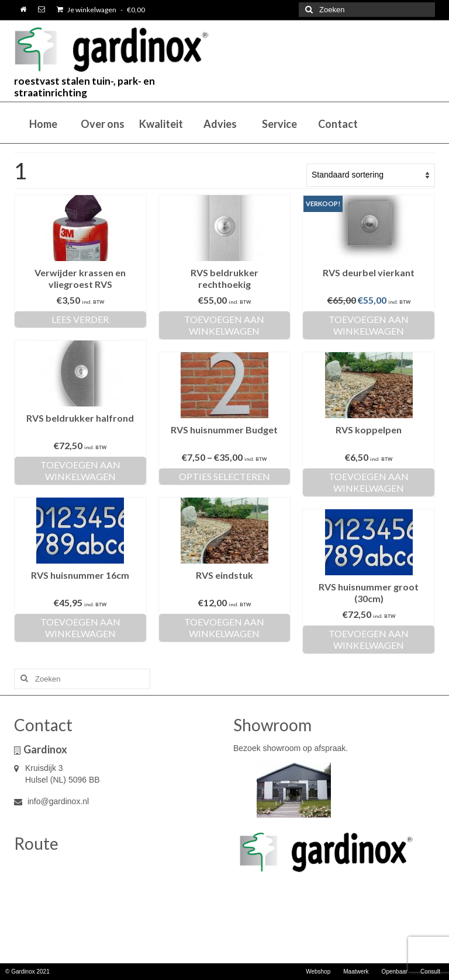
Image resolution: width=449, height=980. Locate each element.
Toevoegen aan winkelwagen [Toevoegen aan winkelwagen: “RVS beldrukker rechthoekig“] (224, 325)
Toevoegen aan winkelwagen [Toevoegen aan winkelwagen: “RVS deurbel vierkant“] (369, 325)
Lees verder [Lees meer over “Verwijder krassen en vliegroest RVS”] (80, 319)
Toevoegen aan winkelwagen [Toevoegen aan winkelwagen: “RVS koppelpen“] (369, 482)
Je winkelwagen (101, 10)
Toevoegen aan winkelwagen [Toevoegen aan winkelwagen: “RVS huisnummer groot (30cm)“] (369, 639)
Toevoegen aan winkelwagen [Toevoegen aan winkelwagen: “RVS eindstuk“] (224, 628)
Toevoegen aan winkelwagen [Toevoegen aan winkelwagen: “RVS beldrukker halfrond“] (80, 470)
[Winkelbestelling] (371, 175)
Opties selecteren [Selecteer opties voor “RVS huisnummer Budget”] (224, 476)
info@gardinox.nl (51, 801)
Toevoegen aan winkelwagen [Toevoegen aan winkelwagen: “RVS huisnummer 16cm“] (80, 628)
